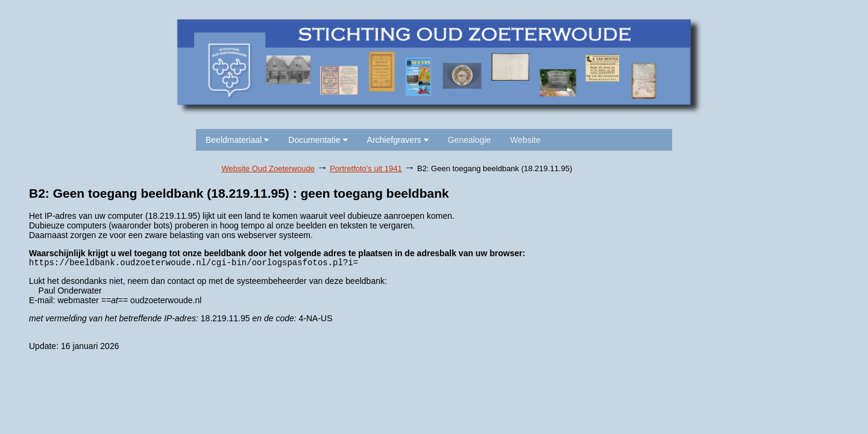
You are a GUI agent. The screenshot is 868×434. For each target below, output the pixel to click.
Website (525, 140)
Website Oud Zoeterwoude (268, 168)
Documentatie (318, 140)
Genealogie (470, 140)
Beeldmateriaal (237, 140)
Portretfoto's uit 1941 (366, 168)
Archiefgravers (398, 140)
